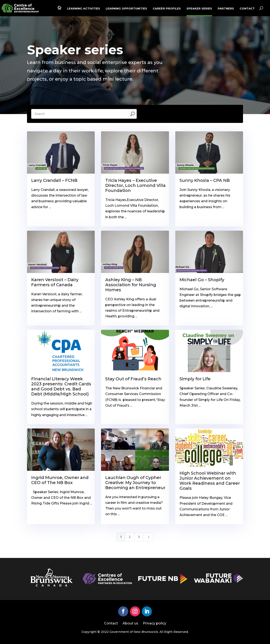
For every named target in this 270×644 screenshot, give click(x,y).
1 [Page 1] (121, 537)
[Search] (80, 114)
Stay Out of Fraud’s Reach (133, 379)
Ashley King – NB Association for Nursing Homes (131, 285)
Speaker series (199, 9)
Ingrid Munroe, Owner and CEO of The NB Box (60, 480)
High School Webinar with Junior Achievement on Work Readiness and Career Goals (210, 481)
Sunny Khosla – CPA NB (205, 180)
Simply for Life (195, 379)
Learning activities (84, 9)
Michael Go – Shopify (202, 280)
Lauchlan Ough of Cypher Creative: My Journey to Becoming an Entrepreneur (135, 483)
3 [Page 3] (139, 537)
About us (130, 624)
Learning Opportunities (126, 9)
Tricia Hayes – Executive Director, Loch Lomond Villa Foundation (135, 185)
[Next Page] (149, 537)
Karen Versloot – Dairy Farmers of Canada (55, 282)
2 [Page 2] (130, 537)
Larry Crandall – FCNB (54, 180)
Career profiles (167, 9)
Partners (226, 9)
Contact (247, 9)
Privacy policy (155, 624)
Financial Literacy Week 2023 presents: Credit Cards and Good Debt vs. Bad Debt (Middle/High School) (61, 386)
